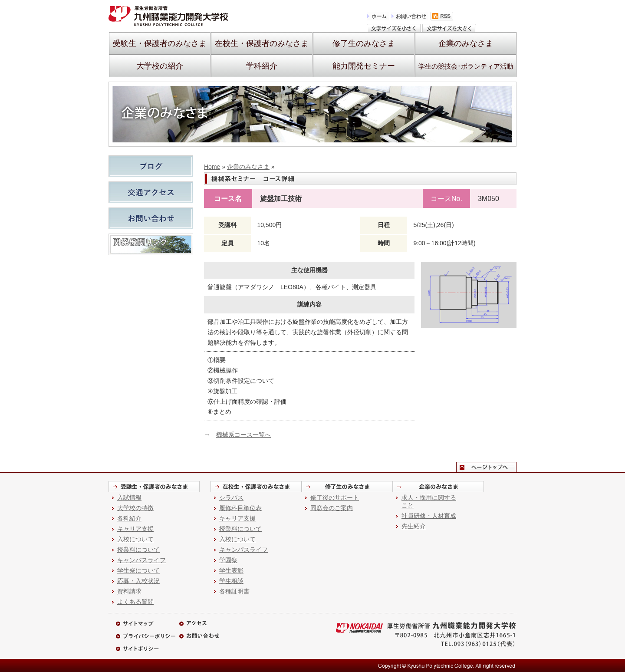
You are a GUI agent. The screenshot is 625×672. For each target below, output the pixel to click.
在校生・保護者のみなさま (262, 43)
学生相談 (231, 581)
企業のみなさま (466, 43)
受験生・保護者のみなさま (160, 43)
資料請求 (129, 591)
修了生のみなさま (364, 43)
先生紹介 (414, 526)
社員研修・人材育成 (429, 516)
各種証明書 (234, 591)
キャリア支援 (135, 529)
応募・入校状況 (138, 581)
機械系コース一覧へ (243, 435)
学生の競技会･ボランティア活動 (466, 66)
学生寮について (138, 570)
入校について (135, 539)
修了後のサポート (335, 497)
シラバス (231, 497)
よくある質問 (135, 602)
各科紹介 (129, 518)
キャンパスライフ (141, 560)
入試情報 (129, 497)
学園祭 (228, 560)
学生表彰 (231, 570)
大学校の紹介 (160, 66)
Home (212, 167)
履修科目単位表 (240, 508)
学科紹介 (262, 66)
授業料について (138, 550)
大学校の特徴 (135, 508)
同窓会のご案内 (332, 508)
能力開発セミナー (364, 66)
